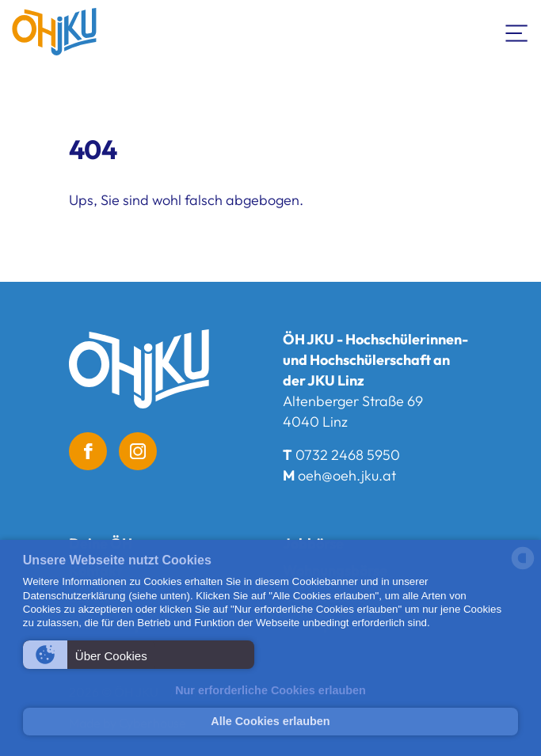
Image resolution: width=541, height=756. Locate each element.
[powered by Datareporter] (523, 568)
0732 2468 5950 (348, 455)
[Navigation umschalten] (517, 32)
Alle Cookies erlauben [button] (270, 721)
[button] (139, 655)
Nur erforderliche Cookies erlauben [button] (270, 690)
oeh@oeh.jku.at (347, 475)
